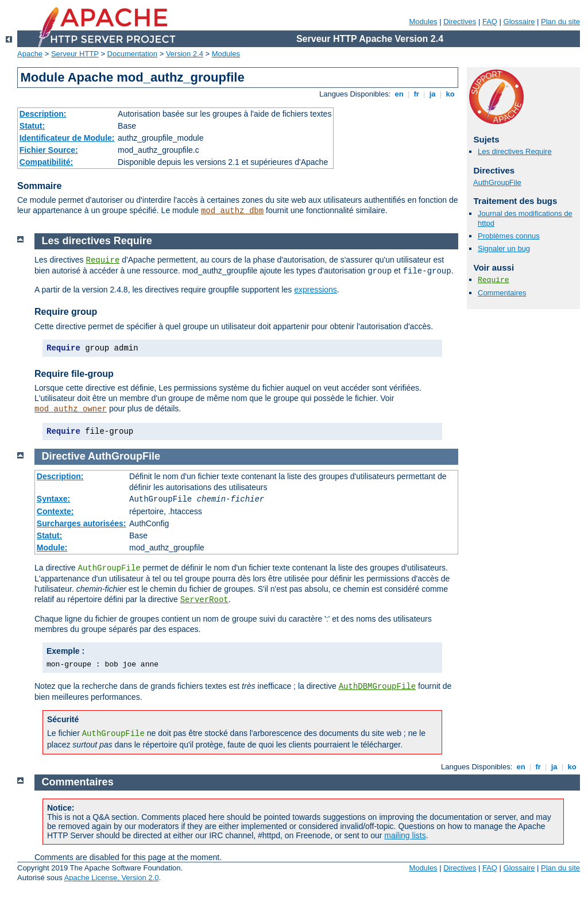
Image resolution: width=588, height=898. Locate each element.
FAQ (490, 22)
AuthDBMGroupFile (377, 687)
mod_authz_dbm (232, 211)
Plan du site (560, 22)
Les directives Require (515, 151)
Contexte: (55, 511)
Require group (66, 312)
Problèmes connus (509, 236)
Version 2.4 (185, 54)
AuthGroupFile (497, 182)
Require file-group (74, 374)
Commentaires (502, 293)
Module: (52, 548)
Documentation (132, 54)
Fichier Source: (49, 150)
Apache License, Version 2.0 (112, 878)
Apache (30, 54)
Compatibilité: (46, 162)
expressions (316, 290)
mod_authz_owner (71, 409)
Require (494, 280)
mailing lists (405, 835)
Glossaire (519, 22)
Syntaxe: (53, 499)
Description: (43, 114)
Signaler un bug (504, 248)
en (399, 94)
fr (417, 94)
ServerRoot (204, 600)
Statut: (32, 126)
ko (450, 94)
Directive (64, 456)
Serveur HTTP (75, 54)
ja (432, 94)
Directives (460, 22)
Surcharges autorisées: (82, 523)
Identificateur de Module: (67, 138)
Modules (423, 22)
